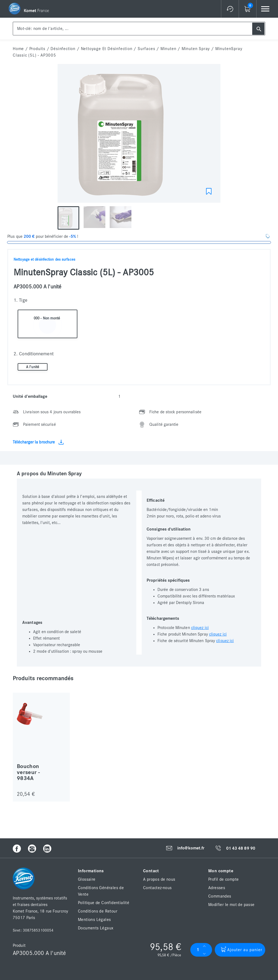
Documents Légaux (96, 928)
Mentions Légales (94, 920)
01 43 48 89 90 (241, 848)
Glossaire (87, 879)
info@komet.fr (191, 848)
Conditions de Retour (98, 911)
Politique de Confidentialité (104, 903)
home (18, 49)
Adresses (217, 888)
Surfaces (146, 49)
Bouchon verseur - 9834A (28, 772)
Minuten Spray (196, 49)
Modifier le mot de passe (231, 905)
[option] (139, 135)
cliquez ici (200, 628)
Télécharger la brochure (38, 442)
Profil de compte (223, 879)
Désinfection (63, 49)
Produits (37, 49)
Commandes (220, 896)
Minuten (168, 49)
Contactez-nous (157, 888)
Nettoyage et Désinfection (107, 49)
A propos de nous (159, 879)
